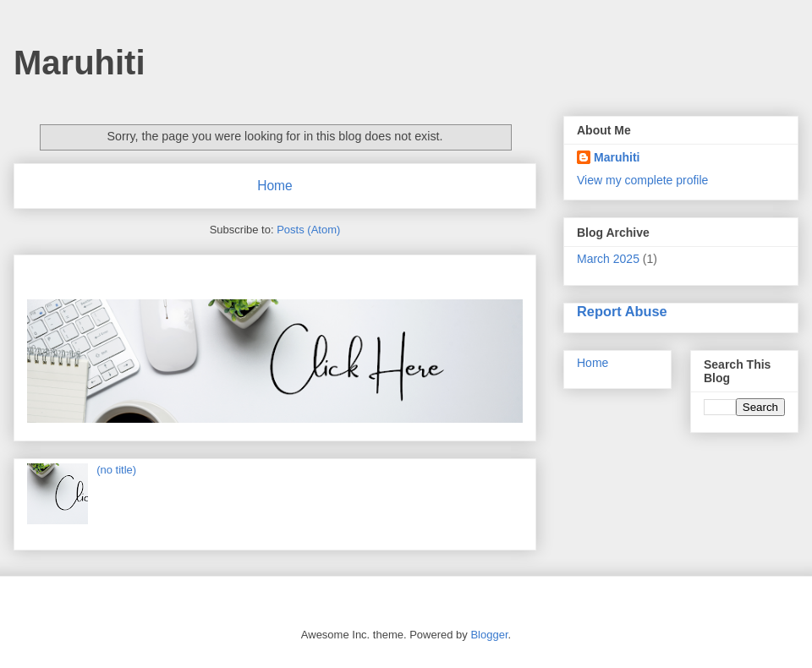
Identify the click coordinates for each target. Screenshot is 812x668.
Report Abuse (622, 311)
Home (275, 186)
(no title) (116, 470)
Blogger (489, 635)
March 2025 (608, 259)
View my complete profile (642, 180)
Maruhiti (80, 63)
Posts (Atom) (308, 230)
